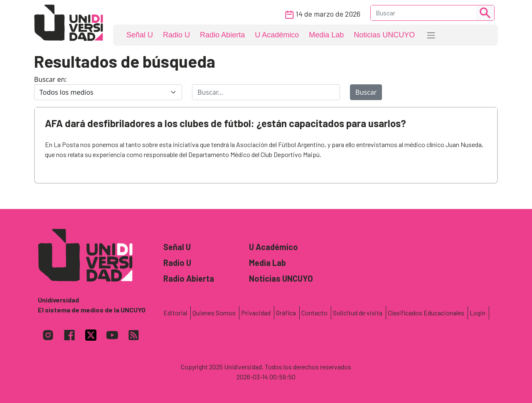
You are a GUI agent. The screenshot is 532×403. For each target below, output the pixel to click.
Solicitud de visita (358, 313)
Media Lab (326, 35)
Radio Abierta (222, 35)
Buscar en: (50, 79)
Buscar (366, 92)
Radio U (176, 35)
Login (478, 313)
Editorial (175, 313)
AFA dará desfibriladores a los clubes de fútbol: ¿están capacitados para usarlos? (225, 123)
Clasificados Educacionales (426, 313)
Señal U (140, 35)
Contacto (314, 313)
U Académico (277, 35)
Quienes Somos (214, 313)
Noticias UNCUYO (384, 35)
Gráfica (286, 313)
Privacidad (256, 313)
